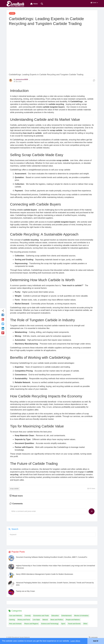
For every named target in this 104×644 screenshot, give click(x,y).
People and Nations (73, 620)
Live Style (36, 620)
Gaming (12, 620)
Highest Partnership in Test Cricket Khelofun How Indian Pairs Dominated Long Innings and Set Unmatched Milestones (55, 567)
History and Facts (24, 620)
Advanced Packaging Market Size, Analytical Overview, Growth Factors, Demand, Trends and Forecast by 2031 (55, 584)
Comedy (28, 616)
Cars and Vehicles (16, 616)
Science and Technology (50, 624)
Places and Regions (31, 624)
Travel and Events (74, 624)
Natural (45, 620)
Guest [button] (94, 3)
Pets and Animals (15, 624)
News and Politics (57, 620)
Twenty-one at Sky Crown (25, 591)
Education (55, 616)
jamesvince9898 (22, 79)
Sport (63, 624)
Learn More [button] (75, 641)
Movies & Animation (81, 616)
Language (93, 637)
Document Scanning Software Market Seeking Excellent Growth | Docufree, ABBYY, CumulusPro (52, 557)
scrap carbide (14, 489)
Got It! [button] (96, 641)
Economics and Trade (41, 616)
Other (85, 624)
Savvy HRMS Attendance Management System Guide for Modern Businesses (45, 574)
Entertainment (67, 616)
